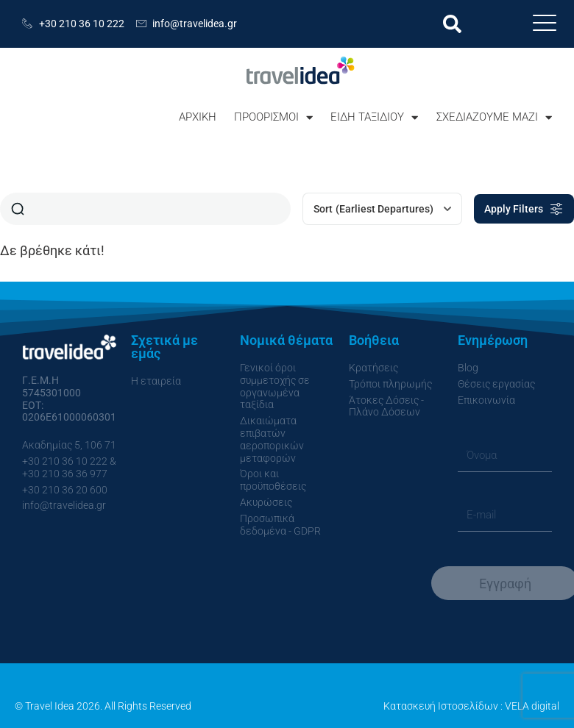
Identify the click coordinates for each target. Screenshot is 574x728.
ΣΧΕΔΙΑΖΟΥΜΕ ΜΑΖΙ (494, 117)
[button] (452, 24)
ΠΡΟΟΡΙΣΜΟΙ (273, 117)
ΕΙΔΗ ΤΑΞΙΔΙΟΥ (374, 117)
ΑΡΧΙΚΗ (198, 117)
